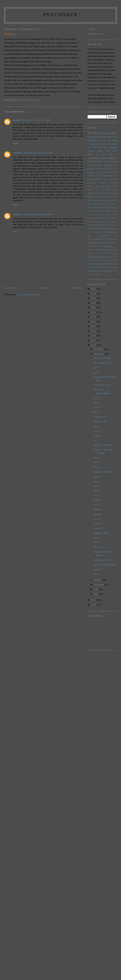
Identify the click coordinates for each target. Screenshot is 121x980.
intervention (107, 253)
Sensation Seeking (95, 214)
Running (114, 207)
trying (93, 274)
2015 (94, 336)
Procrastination (94, 144)
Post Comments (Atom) (28, 294)
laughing (91, 257)
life (96, 257)
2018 (94, 322)
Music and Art (97, 155)
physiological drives (105, 264)
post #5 (97, 403)
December (99, 349)
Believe (100, 165)
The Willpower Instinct (97, 222)
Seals (90, 211)
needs (115, 260)
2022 (94, 303)
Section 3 (98, 569)
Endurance (113, 172)
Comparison (108, 169)
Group (99, 179)
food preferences (109, 144)
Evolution (91, 176)
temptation (92, 271)
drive (115, 232)
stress (96, 267)
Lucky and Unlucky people (106, 193)
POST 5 (97, 491)
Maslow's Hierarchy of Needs (100, 197)
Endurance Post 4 (102, 533)
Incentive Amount (108, 183)
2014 (94, 340)
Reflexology (105, 207)
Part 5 (96, 398)
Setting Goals (111, 214)
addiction (103, 158)
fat (116, 236)
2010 (94, 605)
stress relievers (105, 267)
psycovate (60, 15)
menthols (101, 257)
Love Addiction (103, 190)
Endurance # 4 (100, 421)
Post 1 (113, 155)
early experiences (98, 236)
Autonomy (92, 165)
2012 (94, 345)
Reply (16, 143)
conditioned (107, 232)
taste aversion (111, 162)
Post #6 (97, 477)
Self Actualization (99, 211)
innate (98, 253)
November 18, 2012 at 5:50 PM (38, 153)
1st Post (94, 133)
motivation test (94, 260)
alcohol (107, 229)
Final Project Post (104, 137)
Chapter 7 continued (103, 445)
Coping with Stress (107, 151)
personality (98, 162)
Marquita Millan (109, 133)
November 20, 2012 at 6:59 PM (38, 214)
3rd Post (103, 147)
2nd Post (92, 147)
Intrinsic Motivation (96, 186)
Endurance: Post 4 (102, 560)
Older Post (78, 288)
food (89, 162)
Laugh (108, 186)
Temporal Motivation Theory (105, 218)
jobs (115, 253)
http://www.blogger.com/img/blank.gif (102, 250)
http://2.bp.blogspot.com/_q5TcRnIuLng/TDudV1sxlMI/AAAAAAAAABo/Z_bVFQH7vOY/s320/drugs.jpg (102, 243)
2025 (94, 289)
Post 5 (96, 207)
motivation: (106, 260)
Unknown (18, 153)
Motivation (112, 140)
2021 (94, 307)
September (99, 585)
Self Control (112, 211)
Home (44, 288)
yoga (98, 274)
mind (107, 257)
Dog (115, 169)
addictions (113, 158)
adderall (101, 229)
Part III (97, 431)
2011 (94, 600)
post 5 (96, 367)
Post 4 (90, 207)
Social (90, 218)
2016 (94, 331)
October (98, 580)
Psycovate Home (96, 34)
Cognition (99, 169)
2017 (94, 326)
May (96, 594)
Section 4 (98, 509)
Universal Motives (103, 225)
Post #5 (102, 204)
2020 (94, 312)
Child (115, 165)
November (99, 354)
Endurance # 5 (100, 417)
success (114, 267)
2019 (94, 317)
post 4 (96, 372)
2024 (94, 293)
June (96, 589)
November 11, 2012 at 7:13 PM (36, 120)
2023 (94, 298)
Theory (109, 222)
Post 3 (114, 204)
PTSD (96, 204)
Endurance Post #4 (102, 472)
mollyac (17, 120)
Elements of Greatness (97, 172)
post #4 (97, 407)
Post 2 (108, 204)
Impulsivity (92, 183)
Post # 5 (97, 500)
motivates (113, 257)
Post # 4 (97, 467)
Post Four (98, 547)
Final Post (92, 137)
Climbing (91, 169)
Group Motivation (110, 179)
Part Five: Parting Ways (104, 565)
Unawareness (93, 158)
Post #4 (97, 519)
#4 (95, 440)
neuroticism (92, 264)
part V (96, 412)
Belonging (108, 165)
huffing (90, 253)
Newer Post (10, 288)
